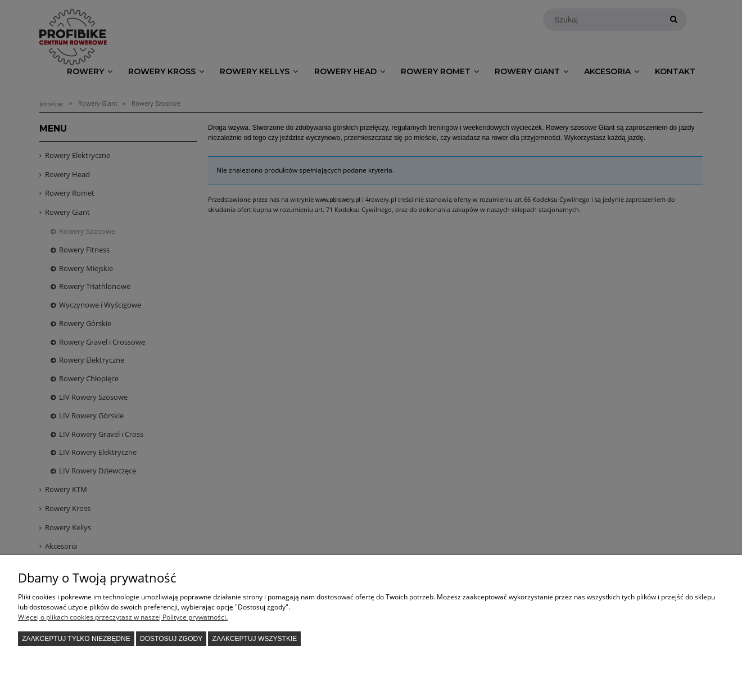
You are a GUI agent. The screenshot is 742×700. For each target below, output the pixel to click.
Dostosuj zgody (171, 639)
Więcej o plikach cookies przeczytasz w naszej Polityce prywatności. (123, 617)
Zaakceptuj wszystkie (255, 639)
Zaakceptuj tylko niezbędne (76, 639)
